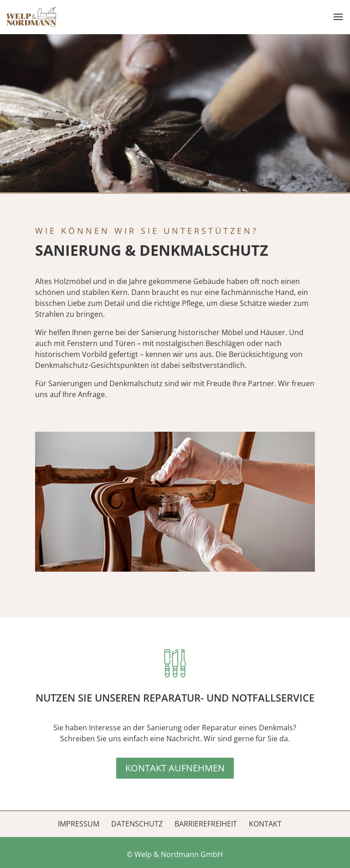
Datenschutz (137, 824)
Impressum (79, 824)
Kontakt (265, 824)
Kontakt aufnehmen (175, 768)
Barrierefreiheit (206, 824)
